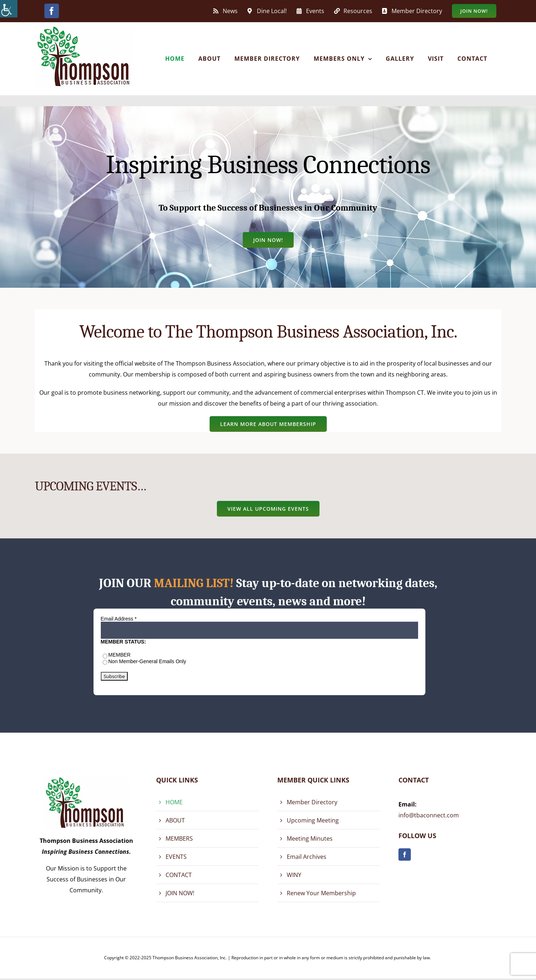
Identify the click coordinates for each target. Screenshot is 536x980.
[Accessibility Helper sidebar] (9, 9)
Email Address (119, 619)
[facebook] (405, 854)
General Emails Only (163, 661)
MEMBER (120, 655)
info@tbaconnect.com (429, 815)
